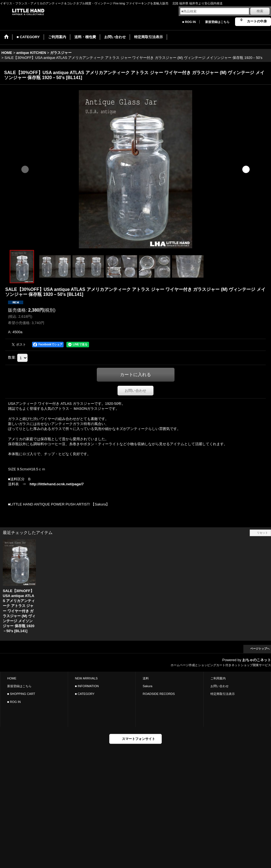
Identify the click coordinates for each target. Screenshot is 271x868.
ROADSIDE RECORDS (159, 694)
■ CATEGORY (85, 694)
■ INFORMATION (87, 686)
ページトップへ (260, 649)
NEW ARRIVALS (86, 678)
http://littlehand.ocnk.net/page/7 (57, 484)
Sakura (148, 686)
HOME (12, 678)
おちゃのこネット (257, 660)
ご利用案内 (218, 678)
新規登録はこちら (217, 22)
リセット (262, 533)
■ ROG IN (189, 22)
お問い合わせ (135, 391)
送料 (146, 678)
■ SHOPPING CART (21, 694)
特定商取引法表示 (223, 694)
